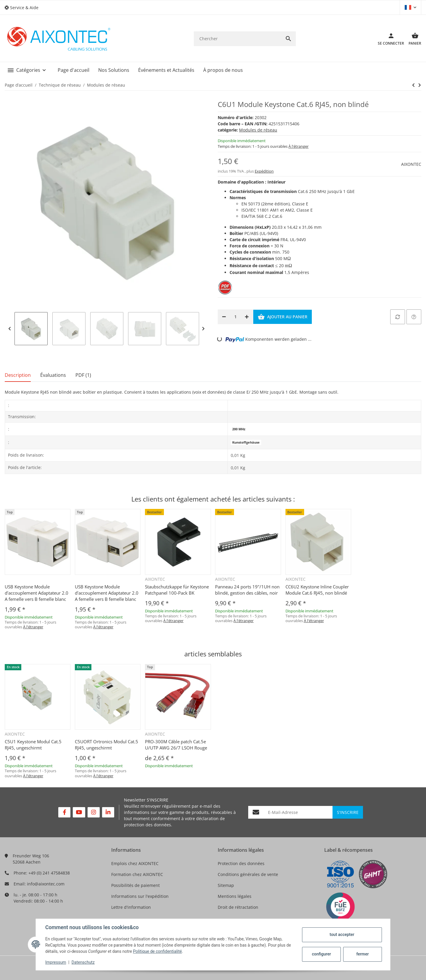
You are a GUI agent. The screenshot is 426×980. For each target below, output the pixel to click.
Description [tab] (18, 375)
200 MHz (239, 429)
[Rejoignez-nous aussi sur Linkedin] (108, 812)
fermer (362, 954)
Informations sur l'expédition (140, 896)
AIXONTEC (411, 164)
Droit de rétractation (238, 907)
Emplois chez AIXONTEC (135, 863)
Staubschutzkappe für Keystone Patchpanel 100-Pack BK (177, 590)
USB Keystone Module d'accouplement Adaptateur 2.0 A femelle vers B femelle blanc (37, 593)
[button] (24, 8)
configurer (321, 954)
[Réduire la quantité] (224, 317)
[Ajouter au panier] (283, 317)
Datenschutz (83, 962)
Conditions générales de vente (248, 874)
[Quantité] (235, 317)
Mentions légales (235, 896)
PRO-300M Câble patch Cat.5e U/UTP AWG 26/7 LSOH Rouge (176, 745)
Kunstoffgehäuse (246, 442)
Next (203, 329)
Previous (10, 329)
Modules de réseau (258, 130)
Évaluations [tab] (53, 375)
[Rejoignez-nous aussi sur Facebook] (64, 812)
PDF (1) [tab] (83, 375)
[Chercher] (237, 39)
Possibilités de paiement (135, 885)
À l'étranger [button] (298, 146)
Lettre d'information (131, 907)
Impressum (56, 962)
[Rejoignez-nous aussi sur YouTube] (79, 812)
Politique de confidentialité (158, 951)
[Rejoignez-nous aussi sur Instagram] (94, 812)
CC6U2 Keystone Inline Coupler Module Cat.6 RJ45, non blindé (317, 590)
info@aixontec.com (46, 884)
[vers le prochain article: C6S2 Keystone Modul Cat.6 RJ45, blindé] (413, 85)
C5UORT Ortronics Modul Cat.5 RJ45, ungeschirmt (106, 745)
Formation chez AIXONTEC (137, 874)
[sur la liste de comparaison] (398, 317)
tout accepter (342, 934)
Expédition (264, 171)
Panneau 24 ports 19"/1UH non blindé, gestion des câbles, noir (247, 590)
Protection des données (241, 863)
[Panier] (413, 39)
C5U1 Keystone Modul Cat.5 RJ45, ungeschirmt (33, 745)
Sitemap (226, 885)
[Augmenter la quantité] (247, 317)
